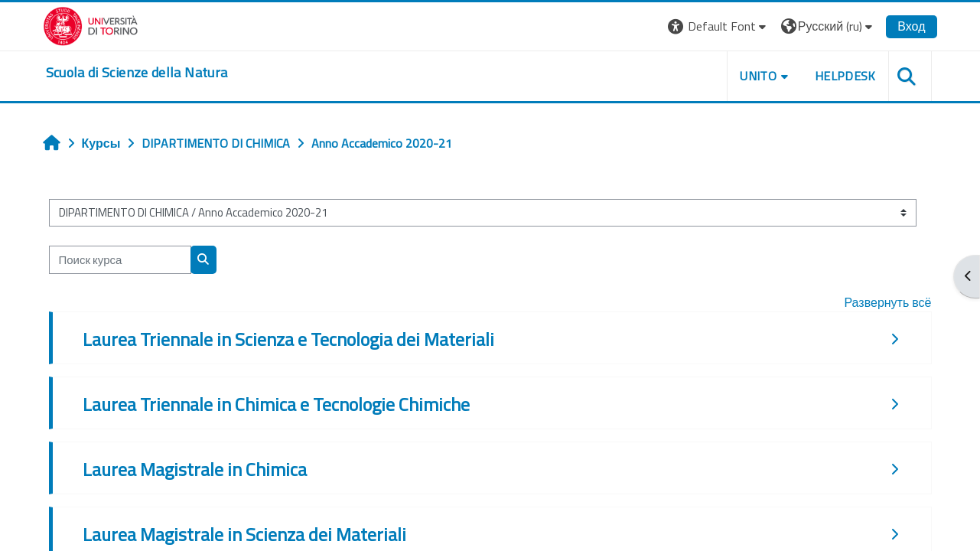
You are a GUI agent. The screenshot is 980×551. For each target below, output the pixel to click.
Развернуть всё (887, 302)
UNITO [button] (758, 76)
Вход (911, 26)
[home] (137, 73)
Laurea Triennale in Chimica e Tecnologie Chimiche (276, 404)
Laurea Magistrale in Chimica (195, 469)
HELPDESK (845, 76)
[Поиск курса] (120, 260)
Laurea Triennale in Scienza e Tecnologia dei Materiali (288, 339)
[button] (719, 26)
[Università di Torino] (91, 24)
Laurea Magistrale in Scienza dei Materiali (244, 534)
